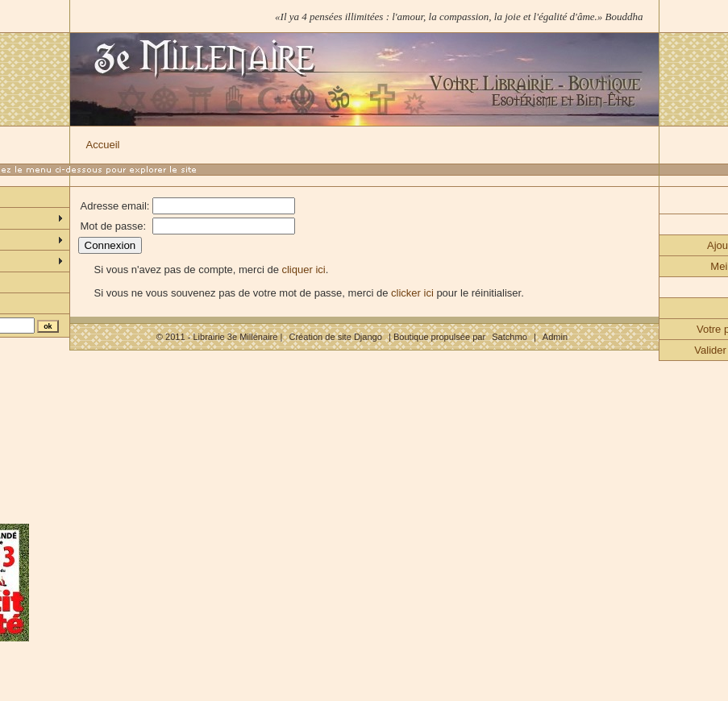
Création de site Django (335, 337)
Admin (555, 337)
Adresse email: (115, 206)
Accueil (103, 145)
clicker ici (412, 293)
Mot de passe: (114, 226)
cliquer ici (303, 270)
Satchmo (510, 337)
